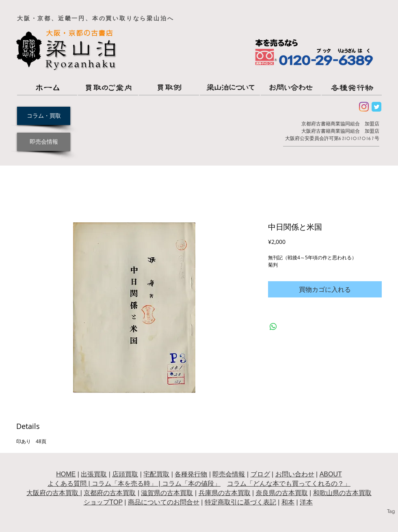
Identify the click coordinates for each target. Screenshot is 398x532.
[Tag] (391, 511)
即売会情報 (229, 474)
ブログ (260, 474)
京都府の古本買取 (110, 493)
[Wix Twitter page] (376, 107)
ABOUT (331, 474)
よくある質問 (67, 484)
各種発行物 (191, 474)
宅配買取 (156, 474)
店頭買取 (125, 474)
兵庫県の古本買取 (225, 493)
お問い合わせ (295, 474)
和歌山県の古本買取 (342, 493)
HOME (66, 474)
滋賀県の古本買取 (167, 493)
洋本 (306, 502)
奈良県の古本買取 (282, 493)
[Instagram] (364, 107)
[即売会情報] (44, 142)
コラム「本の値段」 (191, 484)
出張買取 (94, 474)
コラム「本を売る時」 (124, 484)
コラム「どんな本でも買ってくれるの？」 (289, 484)
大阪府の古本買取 (53, 493)
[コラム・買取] (44, 116)
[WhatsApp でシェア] (273, 327)
